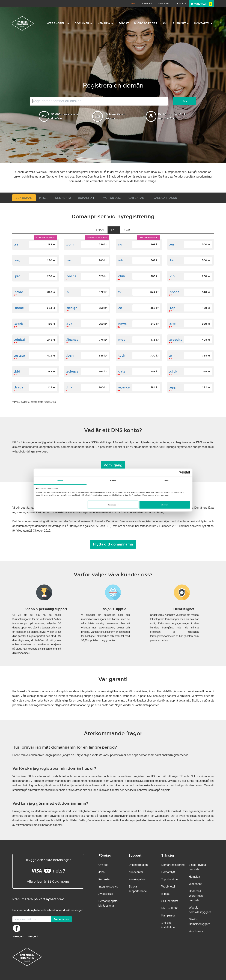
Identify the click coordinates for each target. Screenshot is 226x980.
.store (19, 292)
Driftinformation (138, 865)
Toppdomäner (170, 879)
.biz (172, 260)
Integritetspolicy (108, 887)
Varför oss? (112, 198)
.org (17, 260)
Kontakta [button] (203, 23)
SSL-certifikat (170, 901)
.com (70, 244)
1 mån (100, 230)
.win (172, 356)
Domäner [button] (83, 23)
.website (176, 340)
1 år (114, 230)
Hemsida (194, 877)
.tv (119, 292)
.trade (19, 387)
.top (172, 308)
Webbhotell (168, 887)
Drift (133, 4)
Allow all (165, 505)
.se (16, 244)
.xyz (69, 324)
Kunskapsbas (137, 879)
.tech (121, 356)
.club (121, 276)
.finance (72, 340)
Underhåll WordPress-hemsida (196, 896)
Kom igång (113, 465)
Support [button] (181, 23)
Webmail (163, 4)
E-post (124, 23)
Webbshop (195, 884)
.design (72, 308)
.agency (124, 387)
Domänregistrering (173, 865)
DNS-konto (63, 198)
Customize (113, 505)
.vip (172, 276)
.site (172, 324)
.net (69, 260)
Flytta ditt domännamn (113, 544)
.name (19, 308)
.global (20, 340)
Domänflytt (87, 198)
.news (122, 324)
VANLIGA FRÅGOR (165, 198)
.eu (172, 244)
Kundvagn (201, 4)
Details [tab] (113, 481)
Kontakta (104, 879)
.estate (20, 356)
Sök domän (24, 198)
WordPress (196, 931)
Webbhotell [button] (58, 23)
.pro (17, 276)
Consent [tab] (60, 481)
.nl (68, 292)
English (147, 4)
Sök (185, 101)
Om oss (103, 865)
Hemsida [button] (105, 23)
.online (71, 276)
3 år (127, 230)
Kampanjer (168, 915)
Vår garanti (137, 198)
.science (72, 371)
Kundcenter (136, 872)
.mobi (122, 340)
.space (174, 292)
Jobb (102, 872)
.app (173, 387)
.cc (120, 308)
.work (18, 324)
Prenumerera (61, 919)
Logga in (180, 4)
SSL (165, 23)
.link (69, 387)
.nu (120, 244)
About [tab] (166, 481)
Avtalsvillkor (106, 894)
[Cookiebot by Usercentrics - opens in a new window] (175, 473)
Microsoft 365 (146, 23)
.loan (70, 356)
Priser (44, 198)
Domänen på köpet (45, 238)
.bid (17, 371)
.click (173, 371)
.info (121, 260)
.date (121, 371)
